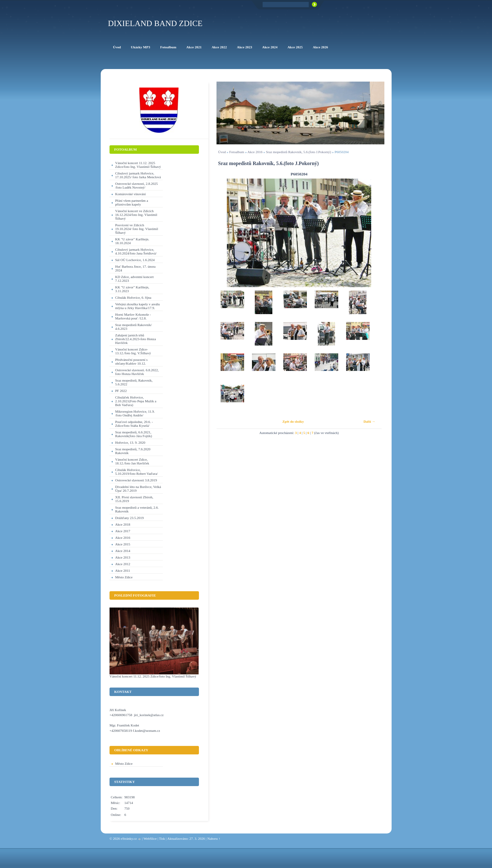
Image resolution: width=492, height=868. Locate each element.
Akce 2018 (123, 524)
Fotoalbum (237, 152)
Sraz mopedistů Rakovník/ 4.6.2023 (134, 327)
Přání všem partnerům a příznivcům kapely (132, 202)
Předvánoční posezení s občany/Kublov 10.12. (131, 362)
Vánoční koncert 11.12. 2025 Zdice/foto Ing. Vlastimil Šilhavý (138, 165)
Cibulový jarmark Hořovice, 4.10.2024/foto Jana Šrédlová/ (136, 251)
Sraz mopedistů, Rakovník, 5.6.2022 (134, 382)
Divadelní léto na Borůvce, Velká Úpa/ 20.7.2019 (138, 489)
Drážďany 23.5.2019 (129, 518)
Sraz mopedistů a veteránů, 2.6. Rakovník (137, 509)
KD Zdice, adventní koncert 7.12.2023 (134, 279)
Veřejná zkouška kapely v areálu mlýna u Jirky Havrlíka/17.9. (137, 306)
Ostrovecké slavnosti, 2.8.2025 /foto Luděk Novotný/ (136, 185)
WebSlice (150, 839)
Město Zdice (124, 577)
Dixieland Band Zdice (155, 23)
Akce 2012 (123, 564)
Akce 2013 (123, 557)
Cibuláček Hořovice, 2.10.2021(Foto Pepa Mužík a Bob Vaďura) (136, 401)
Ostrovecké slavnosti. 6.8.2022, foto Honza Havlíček (137, 372)
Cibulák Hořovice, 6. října (133, 297)
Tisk (162, 839)
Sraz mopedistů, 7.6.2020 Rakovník (133, 451)
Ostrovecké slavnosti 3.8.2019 (136, 480)
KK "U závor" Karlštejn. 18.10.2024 (132, 241)
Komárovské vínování (130, 194)
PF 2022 (121, 391)
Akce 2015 (123, 544)
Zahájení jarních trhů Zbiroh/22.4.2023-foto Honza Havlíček (136, 339)
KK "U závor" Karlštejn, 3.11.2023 (132, 289)
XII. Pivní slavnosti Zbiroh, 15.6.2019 (134, 499)
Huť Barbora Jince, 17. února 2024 (135, 268)
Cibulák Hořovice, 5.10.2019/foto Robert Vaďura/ (136, 472)
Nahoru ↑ (214, 839)
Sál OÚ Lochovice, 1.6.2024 (135, 260)
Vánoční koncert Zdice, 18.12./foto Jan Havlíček (132, 461)
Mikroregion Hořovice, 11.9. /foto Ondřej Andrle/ (135, 413)
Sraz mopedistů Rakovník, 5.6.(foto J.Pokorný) (299, 152)
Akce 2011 (123, 571)
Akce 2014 (123, 551)
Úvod (222, 152)
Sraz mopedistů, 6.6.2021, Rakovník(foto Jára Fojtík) (134, 434)
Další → (369, 421)
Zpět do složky (293, 421)
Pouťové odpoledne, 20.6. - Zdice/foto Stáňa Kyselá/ (134, 424)
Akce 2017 (123, 531)
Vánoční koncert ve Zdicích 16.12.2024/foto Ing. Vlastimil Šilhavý (136, 215)
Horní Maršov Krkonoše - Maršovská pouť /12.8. (133, 316)
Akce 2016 (255, 152)
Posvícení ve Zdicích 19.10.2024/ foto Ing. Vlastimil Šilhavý (137, 229)
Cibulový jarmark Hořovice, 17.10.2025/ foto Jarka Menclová (138, 175)
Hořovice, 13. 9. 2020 (130, 442)
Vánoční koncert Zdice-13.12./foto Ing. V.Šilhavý (133, 351)
